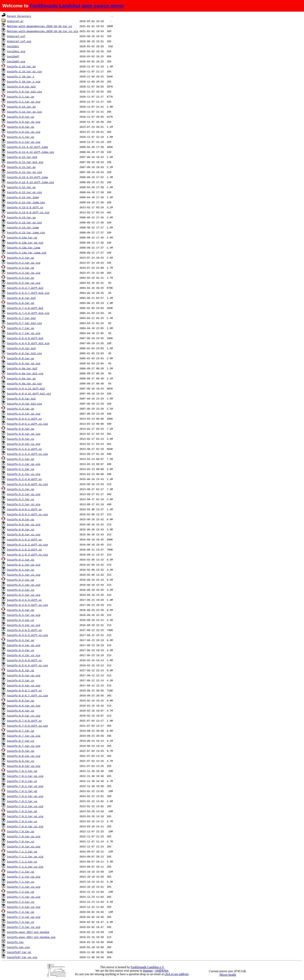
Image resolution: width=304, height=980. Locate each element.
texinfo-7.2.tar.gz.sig (24, 897)
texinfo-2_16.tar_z (21, 76)
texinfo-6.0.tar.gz (21, 519)
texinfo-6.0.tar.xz (21, 529)
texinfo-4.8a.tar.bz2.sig (25, 373)
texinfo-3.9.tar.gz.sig (24, 122)
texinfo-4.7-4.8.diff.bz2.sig (28, 313)
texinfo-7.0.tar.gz (21, 831)
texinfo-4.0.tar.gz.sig (24, 132)
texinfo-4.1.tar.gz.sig (24, 142)
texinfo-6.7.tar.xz (21, 741)
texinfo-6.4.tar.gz (21, 640)
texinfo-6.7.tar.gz (21, 731)
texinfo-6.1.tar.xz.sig (24, 575)
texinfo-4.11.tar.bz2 (22, 157)
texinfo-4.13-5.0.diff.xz (25, 207)
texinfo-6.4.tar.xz (21, 650)
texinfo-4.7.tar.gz (21, 328)
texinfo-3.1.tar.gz (21, 97)
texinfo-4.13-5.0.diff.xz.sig (28, 212)
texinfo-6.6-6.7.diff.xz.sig (27, 695)
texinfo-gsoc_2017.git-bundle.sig (31, 937)
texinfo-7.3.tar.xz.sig (24, 927)
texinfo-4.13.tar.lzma (23, 227)
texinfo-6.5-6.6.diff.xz (24, 660)
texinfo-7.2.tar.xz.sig (24, 907)
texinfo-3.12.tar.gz (21, 107)
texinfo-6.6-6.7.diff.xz (24, 690)
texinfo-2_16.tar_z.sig (24, 81)
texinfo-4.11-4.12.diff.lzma (27, 147)
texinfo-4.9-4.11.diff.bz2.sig (29, 394)
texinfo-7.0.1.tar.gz (22, 771)
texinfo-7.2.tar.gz (21, 892)
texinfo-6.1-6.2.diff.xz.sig (27, 544)
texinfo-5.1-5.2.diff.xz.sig (27, 454)
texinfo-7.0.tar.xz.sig (24, 846)
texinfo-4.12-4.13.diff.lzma (27, 177)
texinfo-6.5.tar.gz (21, 670)
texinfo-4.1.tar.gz (21, 137)
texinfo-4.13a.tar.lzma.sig (27, 253)
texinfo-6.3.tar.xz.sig (24, 625)
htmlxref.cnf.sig (19, 41)
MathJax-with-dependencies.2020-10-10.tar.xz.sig (43, 31)
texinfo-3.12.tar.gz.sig (24, 112)
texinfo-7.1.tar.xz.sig (24, 887)
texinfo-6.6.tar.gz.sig (24, 706)
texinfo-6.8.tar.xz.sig (24, 766)
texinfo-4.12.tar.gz (21, 187)
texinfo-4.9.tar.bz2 (21, 399)
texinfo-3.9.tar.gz (21, 117)
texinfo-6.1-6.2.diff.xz (24, 539)
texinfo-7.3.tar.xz (21, 922)
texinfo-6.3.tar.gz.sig (24, 615)
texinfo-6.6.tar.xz (21, 711)
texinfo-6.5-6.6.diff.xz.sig (27, 665)
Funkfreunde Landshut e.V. (148, 967)
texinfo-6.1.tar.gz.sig (24, 565)
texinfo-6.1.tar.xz (21, 570)
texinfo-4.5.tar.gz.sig (24, 283)
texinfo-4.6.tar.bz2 (21, 298)
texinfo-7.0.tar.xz (21, 841)
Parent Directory (19, 16)
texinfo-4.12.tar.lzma (23, 197)
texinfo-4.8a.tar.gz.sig (24, 383)
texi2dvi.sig (16, 51)
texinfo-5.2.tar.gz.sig (24, 494)
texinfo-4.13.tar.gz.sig (24, 222)
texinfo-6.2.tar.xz (21, 590)
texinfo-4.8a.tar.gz (21, 378)
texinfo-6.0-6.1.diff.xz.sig (27, 514)
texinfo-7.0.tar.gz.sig (24, 836)
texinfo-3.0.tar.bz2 (21, 87)
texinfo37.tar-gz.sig (22, 957)
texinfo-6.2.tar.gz (21, 580)
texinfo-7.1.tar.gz (21, 872)
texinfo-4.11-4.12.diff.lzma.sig (30, 152)
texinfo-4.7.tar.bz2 (21, 318)
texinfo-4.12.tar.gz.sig (24, 192)
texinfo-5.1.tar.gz (21, 459)
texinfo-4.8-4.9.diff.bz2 (25, 338)
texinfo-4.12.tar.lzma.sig (26, 202)
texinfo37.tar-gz (19, 952)
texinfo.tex (15, 942)
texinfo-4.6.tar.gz (21, 303)
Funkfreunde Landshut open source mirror (77, 6)
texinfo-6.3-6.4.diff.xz (24, 600)
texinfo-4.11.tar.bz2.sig (25, 162)
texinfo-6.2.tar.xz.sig (24, 595)
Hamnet (148, 971)
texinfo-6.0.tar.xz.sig (24, 534)
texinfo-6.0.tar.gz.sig (24, 524)
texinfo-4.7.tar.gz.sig (24, 333)
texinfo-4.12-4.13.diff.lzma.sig (30, 182)
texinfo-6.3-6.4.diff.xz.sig (27, 605)
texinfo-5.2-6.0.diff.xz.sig (27, 484)
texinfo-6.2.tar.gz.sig (24, 585)
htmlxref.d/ (15, 21)
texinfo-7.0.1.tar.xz (22, 781)
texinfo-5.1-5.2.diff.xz (24, 449)
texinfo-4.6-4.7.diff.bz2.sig (28, 293)
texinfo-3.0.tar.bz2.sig (24, 92)
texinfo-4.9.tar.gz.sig (24, 414)
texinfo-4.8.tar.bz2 (21, 348)
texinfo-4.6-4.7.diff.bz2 (25, 288)
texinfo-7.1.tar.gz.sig (24, 877)
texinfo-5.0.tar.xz (21, 439)
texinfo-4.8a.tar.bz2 (22, 368)
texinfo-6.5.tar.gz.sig (24, 675)
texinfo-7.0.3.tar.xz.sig (25, 826)
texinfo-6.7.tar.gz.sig (24, 736)
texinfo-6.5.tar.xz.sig (24, 685)
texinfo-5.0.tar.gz (21, 429)
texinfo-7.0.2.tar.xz (22, 801)
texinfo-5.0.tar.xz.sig (24, 444)
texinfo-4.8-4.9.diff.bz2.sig (28, 343)
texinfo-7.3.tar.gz (21, 912)
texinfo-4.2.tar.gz (21, 258)
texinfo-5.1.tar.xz (21, 469)
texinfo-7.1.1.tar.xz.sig (25, 867)
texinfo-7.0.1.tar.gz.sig (25, 776)
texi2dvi (13, 46)
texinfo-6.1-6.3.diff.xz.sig (27, 555)
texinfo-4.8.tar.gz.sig (24, 363)
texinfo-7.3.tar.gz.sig (24, 917)
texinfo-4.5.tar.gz (21, 278)
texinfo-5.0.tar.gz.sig (24, 434)
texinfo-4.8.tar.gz (21, 358)
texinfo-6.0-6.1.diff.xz (24, 509)
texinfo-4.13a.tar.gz (22, 237)
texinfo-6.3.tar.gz (21, 610)
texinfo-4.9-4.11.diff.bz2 (26, 388)
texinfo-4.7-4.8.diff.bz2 (25, 308)
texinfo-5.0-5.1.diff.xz (24, 419)
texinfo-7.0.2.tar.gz (22, 791)
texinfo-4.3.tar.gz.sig (24, 273)
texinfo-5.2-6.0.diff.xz (24, 479)
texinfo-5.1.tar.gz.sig (24, 464)
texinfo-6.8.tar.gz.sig (24, 756)
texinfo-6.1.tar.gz (21, 560)
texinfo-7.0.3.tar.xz (22, 821)
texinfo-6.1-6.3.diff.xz (24, 550)
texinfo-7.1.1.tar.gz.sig (25, 857)
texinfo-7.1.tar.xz (21, 882)
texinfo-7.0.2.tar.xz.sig (25, 806)
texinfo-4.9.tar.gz (21, 409)
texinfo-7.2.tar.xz (21, 902)
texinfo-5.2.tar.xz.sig (24, 504)
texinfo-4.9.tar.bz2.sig (24, 404)
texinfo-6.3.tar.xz (21, 620)
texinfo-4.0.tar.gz (21, 127)
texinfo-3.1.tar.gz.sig (24, 102)
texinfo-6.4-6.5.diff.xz (24, 630)
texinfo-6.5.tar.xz (21, 680)
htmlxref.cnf (16, 36)
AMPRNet (161, 971)
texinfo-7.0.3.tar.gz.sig (25, 816)
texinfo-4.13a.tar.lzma (24, 248)
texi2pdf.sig (16, 61)
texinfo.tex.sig (18, 947)
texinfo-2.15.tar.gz (21, 66)
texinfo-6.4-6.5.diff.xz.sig (27, 635)
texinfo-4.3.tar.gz (21, 268)
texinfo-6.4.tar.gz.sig (24, 645)
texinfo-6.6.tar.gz (21, 700)
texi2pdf (13, 56)
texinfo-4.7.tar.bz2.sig (24, 323)
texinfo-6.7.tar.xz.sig (24, 746)
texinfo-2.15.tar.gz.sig (24, 71)
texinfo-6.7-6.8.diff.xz (24, 721)
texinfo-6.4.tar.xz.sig (24, 655)
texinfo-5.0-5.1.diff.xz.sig (27, 424)
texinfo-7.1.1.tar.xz (22, 862)
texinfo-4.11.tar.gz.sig (24, 172)
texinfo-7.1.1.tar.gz (22, 851)
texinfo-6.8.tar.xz (21, 761)
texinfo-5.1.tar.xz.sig (24, 474)
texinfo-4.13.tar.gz (21, 217)
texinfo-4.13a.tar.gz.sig (25, 243)
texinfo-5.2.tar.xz (21, 499)
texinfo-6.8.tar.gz (21, 751)
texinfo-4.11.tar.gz (21, 167)
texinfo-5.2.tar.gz (21, 489)
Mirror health (228, 975)
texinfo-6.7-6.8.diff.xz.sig (27, 726)
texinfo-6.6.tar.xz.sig (24, 716)
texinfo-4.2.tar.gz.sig (24, 263)
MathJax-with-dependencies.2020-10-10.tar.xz (39, 26)
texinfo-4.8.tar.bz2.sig (24, 353)
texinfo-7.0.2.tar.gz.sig (25, 796)
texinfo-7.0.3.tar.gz (22, 811)
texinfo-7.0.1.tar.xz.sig (25, 786)
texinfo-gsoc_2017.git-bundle (28, 932)
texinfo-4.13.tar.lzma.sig (26, 232)
